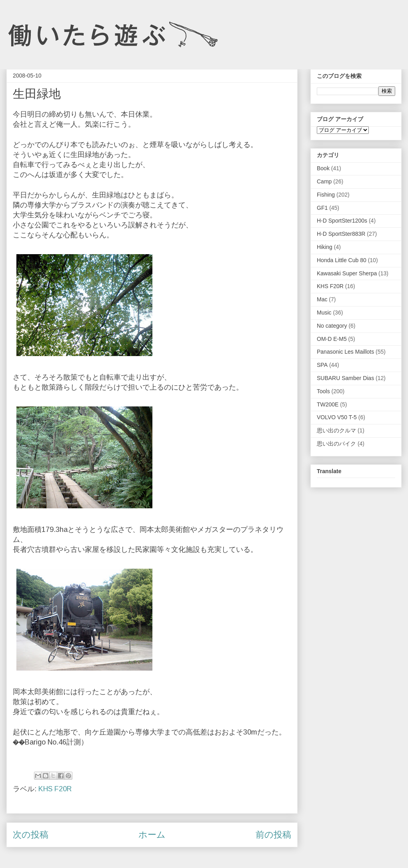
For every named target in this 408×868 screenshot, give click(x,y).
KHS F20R (55, 789)
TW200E (328, 404)
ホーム (152, 835)
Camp (324, 181)
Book (323, 168)
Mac (322, 299)
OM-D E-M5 (332, 339)
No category (332, 326)
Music (324, 313)
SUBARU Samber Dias (345, 378)
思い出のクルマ (336, 430)
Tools (323, 391)
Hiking (325, 247)
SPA (322, 365)
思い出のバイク (336, 444)
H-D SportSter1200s (342, 221)
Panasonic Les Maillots (345, 352)
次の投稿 (31, 835)
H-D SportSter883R (341, 234)
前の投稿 (273, 835)
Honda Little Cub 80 (342, 260)
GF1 (322, 208)
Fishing (326, 195)
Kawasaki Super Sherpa (347, 273)
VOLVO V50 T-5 (337, 417)
